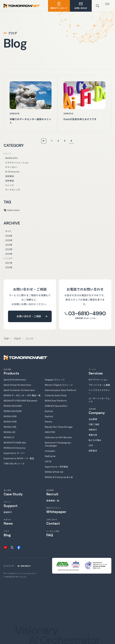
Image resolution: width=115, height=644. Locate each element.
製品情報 (11, 372)
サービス (96, 372)
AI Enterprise (12, 172)
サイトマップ (9, 566)
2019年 (9, 254)
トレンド (10, 185)
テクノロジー (12, 167)
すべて (8, 153)
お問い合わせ (53, 522)
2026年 (9, 236)
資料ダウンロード (56, 510)
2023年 (9, 249)
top (6, 338)
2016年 (9, 267)
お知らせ (8, 522)
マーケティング (13, 190)
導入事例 (13, 492)
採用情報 (52, 492)
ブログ (17, 338)
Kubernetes (13, 210)
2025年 (9, 240)
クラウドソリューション (17, 163)
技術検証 (10, 181)
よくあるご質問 (53, 533)
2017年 (9, 263)
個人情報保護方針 (24, 566)
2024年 (9, 245)
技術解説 (10, 176)
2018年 (9, 258)
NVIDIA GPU (11, 158)
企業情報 (97, 411)
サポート (11, 504)
